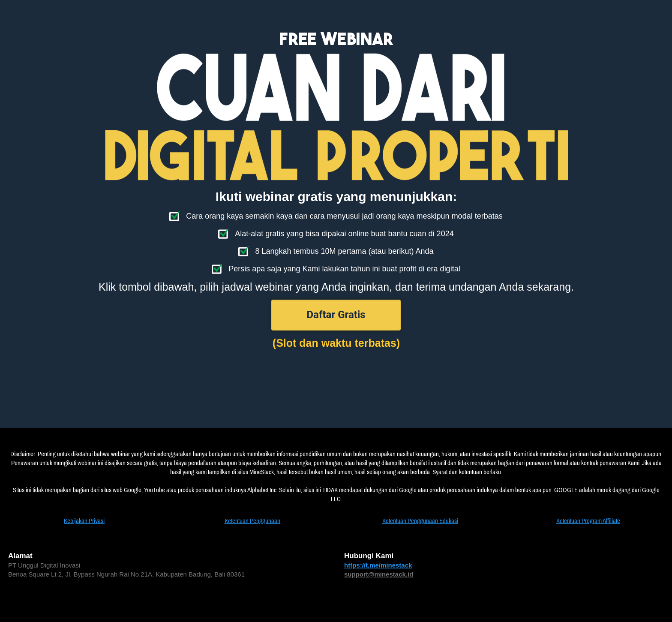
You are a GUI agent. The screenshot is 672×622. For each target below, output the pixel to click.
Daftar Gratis (336, 315)
